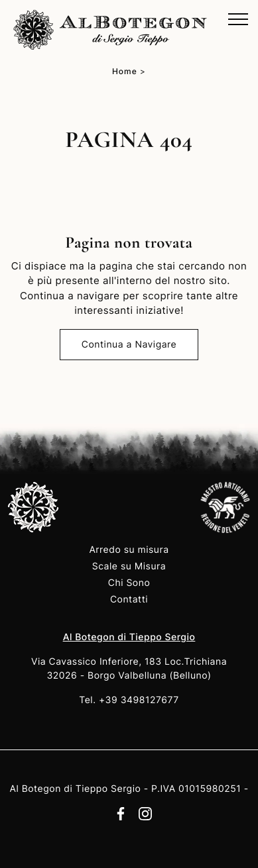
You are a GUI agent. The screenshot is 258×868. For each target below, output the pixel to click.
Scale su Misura (129, 566)
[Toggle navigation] (238, 20)
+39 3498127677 (139, 700)
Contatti (129, 600)
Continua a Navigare (129, 345)
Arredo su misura (129, 550)
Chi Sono (129, 583)
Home (125, 71)
